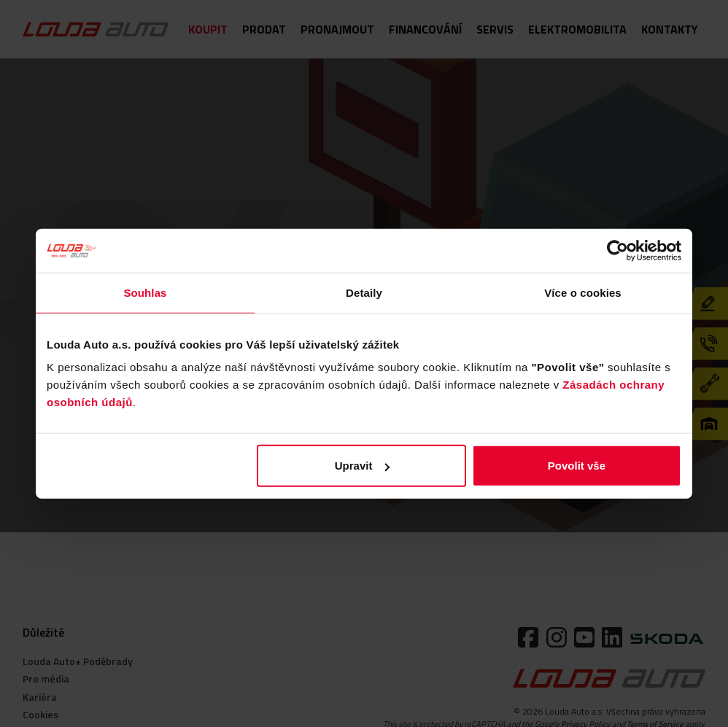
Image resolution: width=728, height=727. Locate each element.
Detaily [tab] (364, 292)
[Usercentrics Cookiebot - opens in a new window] (617, 250)
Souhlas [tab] (145, 292)
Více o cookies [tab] (583, 292)
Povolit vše (577, 466)
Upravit (363, 466)
